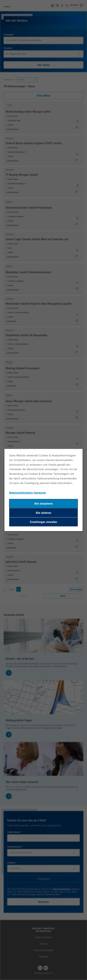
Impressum (40, 493)
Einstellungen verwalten (44, 522)
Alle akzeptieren (44, 504)
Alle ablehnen (44, 513)
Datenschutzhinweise (21, 493)
